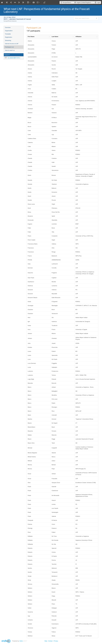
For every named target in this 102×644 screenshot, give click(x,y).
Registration (9, 37)
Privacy (56, 641)
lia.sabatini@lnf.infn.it (14, 58)
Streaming (8, 40)
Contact (50, 641)
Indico (21, 641)
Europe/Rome (67, 2)
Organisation (9, 31)
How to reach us (10, 50)
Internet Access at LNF (12, 44)
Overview (8, 27)
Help (46, 641)
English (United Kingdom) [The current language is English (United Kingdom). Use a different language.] (84, 2)
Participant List (9, 47)
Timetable (8, 34)
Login (98, 2)
